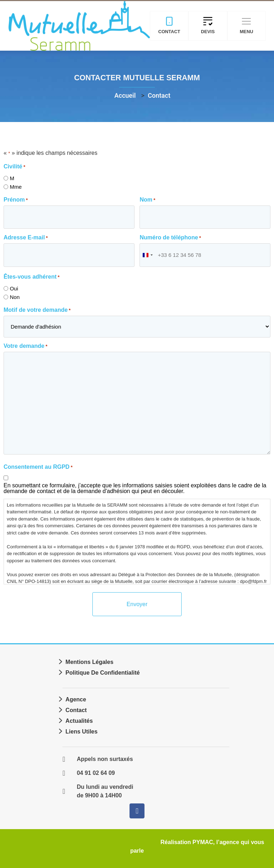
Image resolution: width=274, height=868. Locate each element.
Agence (76, 698)
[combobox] (147, 255)
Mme (16, 187)
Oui (14, 288)
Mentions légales (90, 661)
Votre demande (26, 345)
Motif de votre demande (37, 309)
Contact (76, 709)
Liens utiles (82, 730)
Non (15, 296)
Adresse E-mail (26, 237)
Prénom (16, 200)
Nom (147, 200)
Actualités (79, 720)
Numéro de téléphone (170, 237)
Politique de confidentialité (103, 672)
